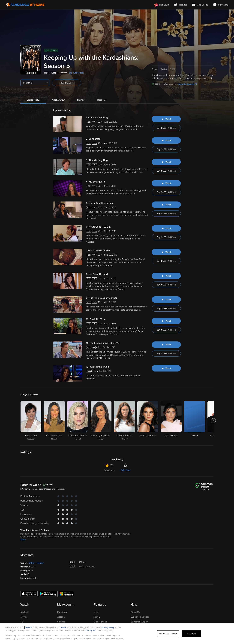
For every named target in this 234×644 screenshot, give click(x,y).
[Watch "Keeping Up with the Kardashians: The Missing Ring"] (166, 162)
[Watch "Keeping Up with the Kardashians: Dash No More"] (166, 321)
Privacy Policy (108, 627)
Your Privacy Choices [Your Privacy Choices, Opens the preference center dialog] (168, 634)
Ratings (81, 100)
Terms (63, 627)
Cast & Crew (58, 100)
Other (32, 563)
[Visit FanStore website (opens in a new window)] (221, 5)
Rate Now (126, 470)
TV (22, 622)
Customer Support (139, 622)
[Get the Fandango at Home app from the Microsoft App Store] (66, 594)
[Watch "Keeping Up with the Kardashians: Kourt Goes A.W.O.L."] (166, 228)
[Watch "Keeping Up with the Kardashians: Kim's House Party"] (166, 119)
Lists (96, 612)
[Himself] (195, 421)
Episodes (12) (33, 100)
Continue (192, 634)
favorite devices (188, 84)
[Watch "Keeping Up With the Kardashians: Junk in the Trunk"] (166, 368)
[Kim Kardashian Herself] (54, 421)
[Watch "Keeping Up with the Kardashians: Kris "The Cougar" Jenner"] (166, 300)
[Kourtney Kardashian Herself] (101, 421)
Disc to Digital (101, 622)
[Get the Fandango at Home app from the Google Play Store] (48, 594)
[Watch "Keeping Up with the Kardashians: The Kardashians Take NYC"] (166, 345)
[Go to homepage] (25, 5)
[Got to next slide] (213, 421)
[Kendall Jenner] (148, 421)
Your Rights (90, 630)
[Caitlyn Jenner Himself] (124, 421)
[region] (117, 633)
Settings (61, 622)
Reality (40, 563)
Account (61, 617)
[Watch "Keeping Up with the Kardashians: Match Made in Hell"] (166, 252)
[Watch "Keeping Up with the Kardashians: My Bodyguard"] (166, 183)
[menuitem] (200, 5)
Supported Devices (140, 617)
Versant (28, 627)
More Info (102, 100)
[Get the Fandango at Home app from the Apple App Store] (29, 594)
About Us (135, 612)
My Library (62, 612)
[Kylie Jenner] (171, 421)
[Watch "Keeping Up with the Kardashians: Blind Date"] (166, 140)
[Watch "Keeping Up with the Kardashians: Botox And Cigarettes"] (166, 205)
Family (97, 617)
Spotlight (25, 612)
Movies (24, 617)
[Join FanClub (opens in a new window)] (162, 5)
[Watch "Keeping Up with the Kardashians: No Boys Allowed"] (166, 276)
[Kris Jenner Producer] (31, 421)
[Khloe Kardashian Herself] (78, 421)
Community (109, 470)
